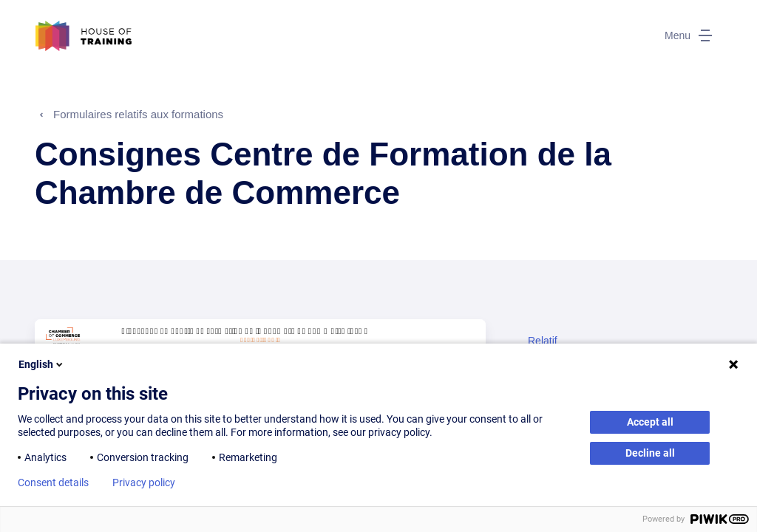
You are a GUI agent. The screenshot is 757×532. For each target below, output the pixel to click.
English (42, 364)
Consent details (53, 482)
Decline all (650, 453)
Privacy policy (144, 482)
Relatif (543, 341)
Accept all (650, 422)
